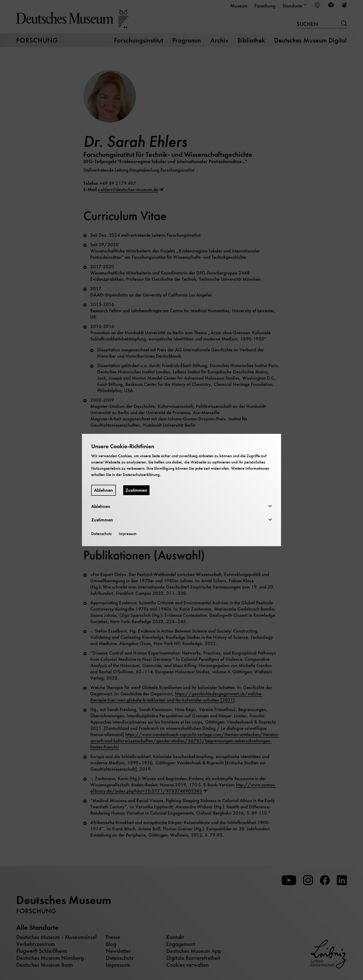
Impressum (128, 534)
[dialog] (181, 490)
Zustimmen (136, 490)
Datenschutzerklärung (141, 475)
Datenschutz (102, 534)
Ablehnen (103, 490)
